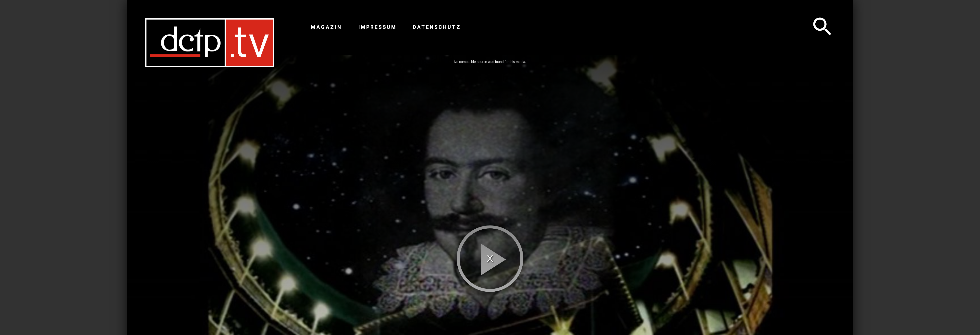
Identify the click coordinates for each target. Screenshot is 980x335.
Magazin (326, 27)
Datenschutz (437, 27)
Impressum (377, 27)
